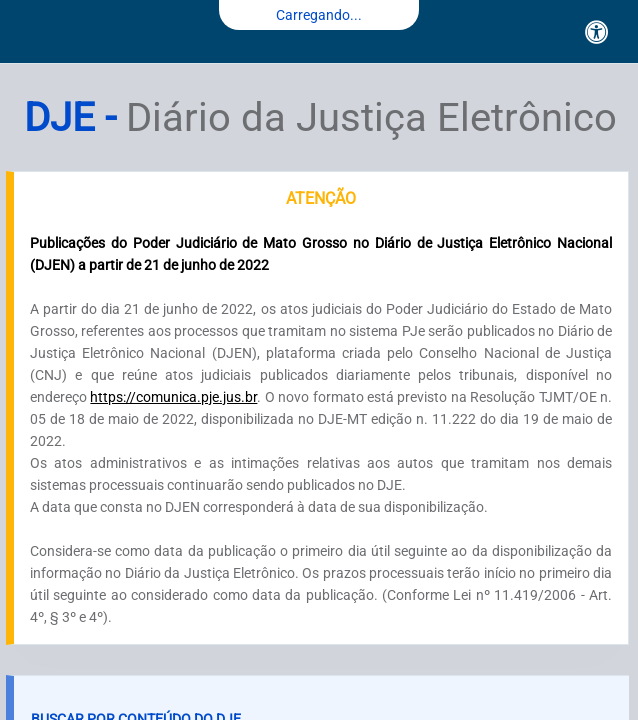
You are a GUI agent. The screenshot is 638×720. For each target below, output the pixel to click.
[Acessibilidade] (597, 32)
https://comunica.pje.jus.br (173, 397)
